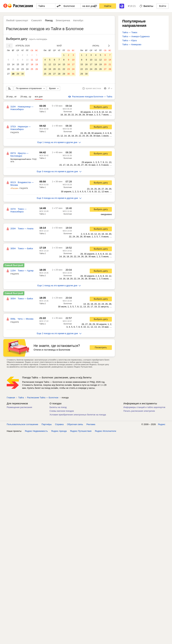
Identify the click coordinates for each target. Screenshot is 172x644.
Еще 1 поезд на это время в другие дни (59, 142)
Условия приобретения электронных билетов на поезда (78, 415)
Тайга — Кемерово (132, 44)
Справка (59, 424)
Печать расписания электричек (139, 411)
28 (13, 74)
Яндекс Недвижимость (36, 431)
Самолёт (37, 20)
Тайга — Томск (130, 32)
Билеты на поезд (58, 407)
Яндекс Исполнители (106, 431)
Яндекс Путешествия (81, 431)
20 (8, 69)
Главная (11, 398)
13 (8, 64)
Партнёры (47, 424)
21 (13, 69)
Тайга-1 (42, 112)
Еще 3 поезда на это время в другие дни (59, 171)
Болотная (68, 112)
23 (23, 69)
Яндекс (162, 424)
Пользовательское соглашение (22, 424)
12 (37, 60)
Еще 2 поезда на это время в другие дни (59, 333)
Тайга (21, 398)
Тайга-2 (42, 253)
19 (37, 64)
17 (27, 64)
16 (23, 64)
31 (73, 74)
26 (37, 69)
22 (18, 69)
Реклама (91, 424)
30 (23, 74)
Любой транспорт (17, 20)
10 (27, 60)
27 (8, 74)
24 (27, 69)
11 (32, 60)
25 (32, 69)
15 (18, 64)
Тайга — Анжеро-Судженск (136, 36)
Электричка (63, 20)
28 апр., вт (11, 97)
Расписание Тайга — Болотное (43, 398)
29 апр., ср (26, 97)
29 (18, 74)
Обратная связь (75, 424)
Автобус (78, 20)
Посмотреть (101, 347)
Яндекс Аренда (59, 431)
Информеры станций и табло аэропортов (144, 407)
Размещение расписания (19, 407)
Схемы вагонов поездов (62, 411)
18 (32, 64)
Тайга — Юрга (130, 40)
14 (13, 64)
